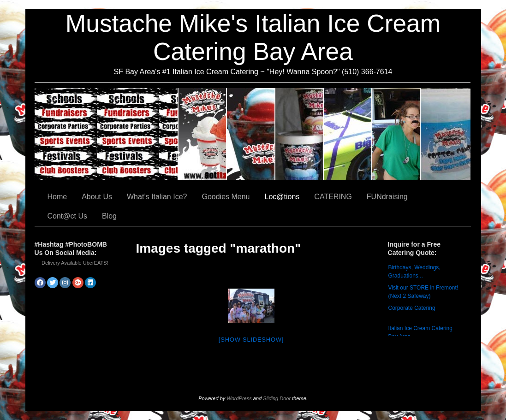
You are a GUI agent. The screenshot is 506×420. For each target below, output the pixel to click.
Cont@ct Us (446, 134)
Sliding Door (277, 398)
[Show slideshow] (251, 340)
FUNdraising (396, 134)
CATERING (107, 134)
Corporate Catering (412, 308)
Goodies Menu (300, 134)
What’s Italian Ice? (251, 134)
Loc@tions (348, 134)
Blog (109, 216)
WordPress (239, 398)
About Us (203, 134)
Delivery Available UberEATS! (75, 263)
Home (57, 197)
